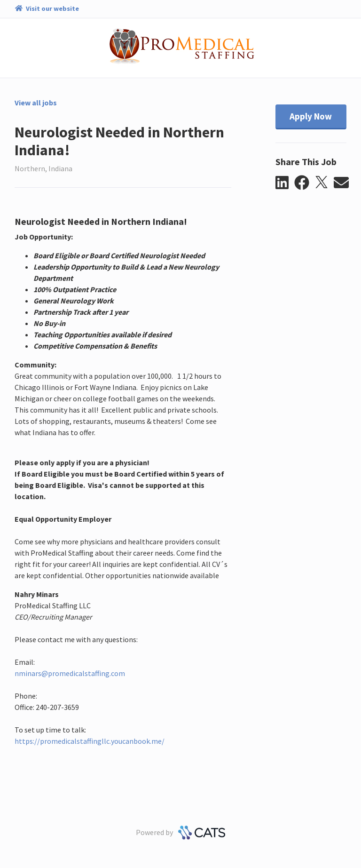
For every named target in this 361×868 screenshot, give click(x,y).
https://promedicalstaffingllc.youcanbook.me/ (90, 741)
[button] (285, 183)
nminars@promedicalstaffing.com (70, 673)
